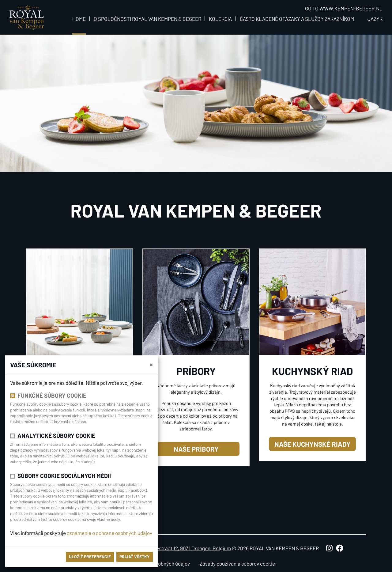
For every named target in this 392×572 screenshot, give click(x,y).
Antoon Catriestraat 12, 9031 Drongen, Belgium (180, 548)
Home (79, 19)
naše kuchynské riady (313, 444)
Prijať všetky (135, 557)
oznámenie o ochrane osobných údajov (109, 533)
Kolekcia (220, 19)
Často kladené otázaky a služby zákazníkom (297, 19)
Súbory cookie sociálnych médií (64, 476)
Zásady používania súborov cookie (237, 563)
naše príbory (196, 449)
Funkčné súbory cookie (52, 395)
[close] (151, 364)
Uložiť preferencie (90, 557)
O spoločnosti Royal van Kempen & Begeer (147, 19)
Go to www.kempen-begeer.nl (344, 8)
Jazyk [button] (375, 19)
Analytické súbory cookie (56, 436)
